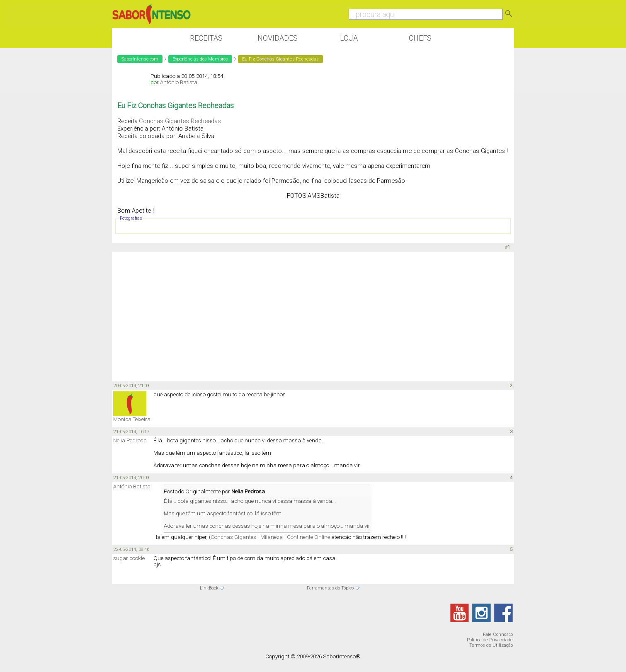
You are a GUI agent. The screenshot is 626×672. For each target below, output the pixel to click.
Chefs (420, 38)
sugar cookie (129, 558)
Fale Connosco (498, 634)
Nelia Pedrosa (130, 440)
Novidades (278, 38)
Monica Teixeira (132, 419)
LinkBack (209, 588)
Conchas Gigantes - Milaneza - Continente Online (270, 537)
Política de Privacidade (490, 640)
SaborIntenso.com (140, 59)
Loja (349, 38)
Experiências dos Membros (200, 59)
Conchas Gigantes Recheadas (180, 121)
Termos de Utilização (491, 645)
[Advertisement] (313, 316)
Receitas (206, 38)
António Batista (179, 82)
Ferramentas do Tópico (330, 588)
